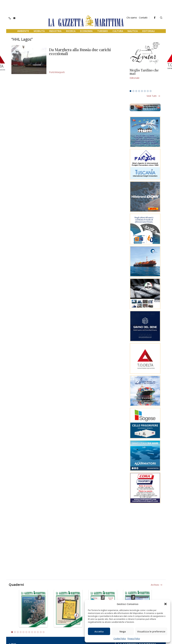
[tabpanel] (145, 79)
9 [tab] (35, 632)
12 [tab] (44, 632)
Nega (123, 631)
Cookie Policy (120, 639)
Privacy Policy (134, 639)
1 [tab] (130, 91)
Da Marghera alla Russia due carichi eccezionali (80, 51)
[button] (165, 604)
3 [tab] (136, 91)
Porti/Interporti (57, 72)
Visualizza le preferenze (151, 631)
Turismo (103, 31)
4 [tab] (139, 91)
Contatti (143, 18)
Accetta (99, 631)
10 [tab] (38, 632)
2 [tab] (133, 91)
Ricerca (71, 31)
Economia (86, 31)
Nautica (133, 31)
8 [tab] (151, 91)
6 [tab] (145, 91)
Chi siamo (132, 18)
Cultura (118, 31)
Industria (55, 31)
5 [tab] (142, 91)
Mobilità (39, 31)
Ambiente (23, 31)
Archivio (155, 585)
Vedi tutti (152, 96)
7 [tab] (148, 91)
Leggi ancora (145, 79)
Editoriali (149, 31)
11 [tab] (41, 632)
